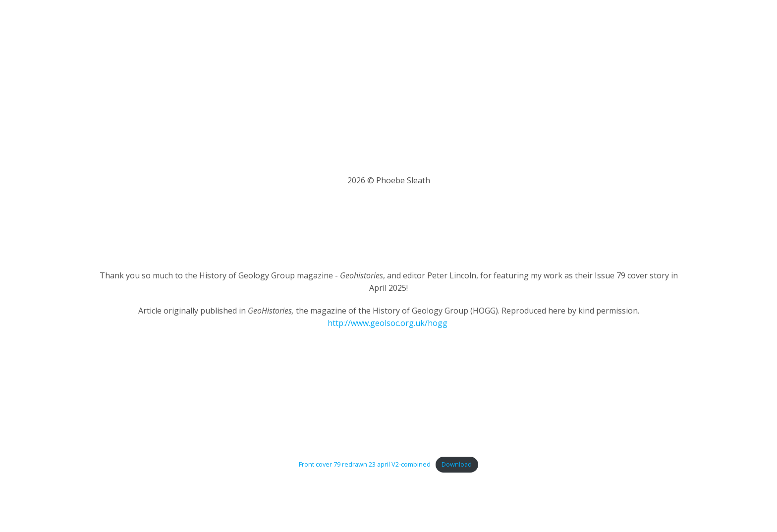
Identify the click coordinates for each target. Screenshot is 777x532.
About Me (390, 25)
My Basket (627, 25)
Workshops (543, 25)
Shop (585, 25)
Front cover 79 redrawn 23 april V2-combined (365, 464)
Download (457, 464)
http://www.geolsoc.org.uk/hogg (388, 323)
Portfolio (494, 25)
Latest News (443, 25)
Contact (673, 25)
